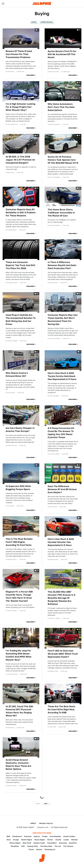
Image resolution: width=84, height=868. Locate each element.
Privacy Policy (46, 823)
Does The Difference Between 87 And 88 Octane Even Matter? (62, 489)
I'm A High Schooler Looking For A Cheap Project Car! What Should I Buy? (21, 107)
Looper (66, 840)
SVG (23, 846)
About (33, 823)
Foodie (45, 836)
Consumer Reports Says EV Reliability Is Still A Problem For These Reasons (21, 212)
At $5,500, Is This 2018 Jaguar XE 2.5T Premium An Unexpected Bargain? (20, 160)
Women (39, 849)
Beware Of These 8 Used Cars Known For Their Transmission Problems (19, 54)
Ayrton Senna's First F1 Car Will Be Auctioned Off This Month (62, 54)
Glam (9, 840)
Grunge (16, 840)
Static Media (28, 827)
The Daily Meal (46, 846)
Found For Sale (47, 22)
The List (58, 846)
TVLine (31, 849)
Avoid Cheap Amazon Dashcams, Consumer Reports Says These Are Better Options (18, 764)
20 (37, 294)
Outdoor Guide (39, 843)
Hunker (50, 840)
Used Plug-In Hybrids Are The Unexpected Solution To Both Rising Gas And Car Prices (21, 320)
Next (46, 804)
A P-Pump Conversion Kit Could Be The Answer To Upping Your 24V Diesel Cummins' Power (61, 433)
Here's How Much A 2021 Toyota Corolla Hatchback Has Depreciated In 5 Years (62, 376)
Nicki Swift (27, 843)
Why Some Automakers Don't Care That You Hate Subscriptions (61, 107)
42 (80, 135)
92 (37, 135)
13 (38, 352)
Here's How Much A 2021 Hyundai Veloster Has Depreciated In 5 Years (61, 542)
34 (80, 188)
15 (80, 629)
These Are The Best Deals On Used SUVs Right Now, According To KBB (61, 709)
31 (38, 518)
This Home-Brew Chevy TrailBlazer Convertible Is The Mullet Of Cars (61, 213)
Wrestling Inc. (50, 849)
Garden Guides (69, 836)
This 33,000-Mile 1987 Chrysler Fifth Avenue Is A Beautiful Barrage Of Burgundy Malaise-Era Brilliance (62, 598)
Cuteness (28, 836)
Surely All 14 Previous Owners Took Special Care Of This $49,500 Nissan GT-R (63, 160)
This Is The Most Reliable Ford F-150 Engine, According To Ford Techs (19, 542)
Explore (37, 836)
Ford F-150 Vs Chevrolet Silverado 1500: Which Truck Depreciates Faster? (63, 654)
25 (80, 465)
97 (38, 685)
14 (38, 570)
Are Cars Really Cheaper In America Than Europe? (20, 430)
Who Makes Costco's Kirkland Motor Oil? (17, 375)
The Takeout (68, 846)
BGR (8, 836)
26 (80, 570)
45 (80, 83)
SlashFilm (73, 843)
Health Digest (27, 840)
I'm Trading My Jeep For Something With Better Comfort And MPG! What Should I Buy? (19, 655)
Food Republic (55, 836)
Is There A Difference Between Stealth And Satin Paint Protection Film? (62, 265)
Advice (34, 22)
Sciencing (63, 843)
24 (37, 739)
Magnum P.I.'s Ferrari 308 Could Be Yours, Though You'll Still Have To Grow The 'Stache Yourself (19, 596)
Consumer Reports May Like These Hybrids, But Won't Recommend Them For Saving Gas (63, 320)
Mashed (74, 840)
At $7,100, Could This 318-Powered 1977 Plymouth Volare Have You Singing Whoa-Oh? (20, 711)
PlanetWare (52, 843)
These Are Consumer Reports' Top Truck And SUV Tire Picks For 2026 (21, 265)
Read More (30, 75)
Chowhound (17, 836)
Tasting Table (32, 846)
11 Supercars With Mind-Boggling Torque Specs (18, 488)
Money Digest (15, 843)
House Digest (40, 840)
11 (80, 30)
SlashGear (15, 846)
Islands (58, 840)
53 (37, 188)
